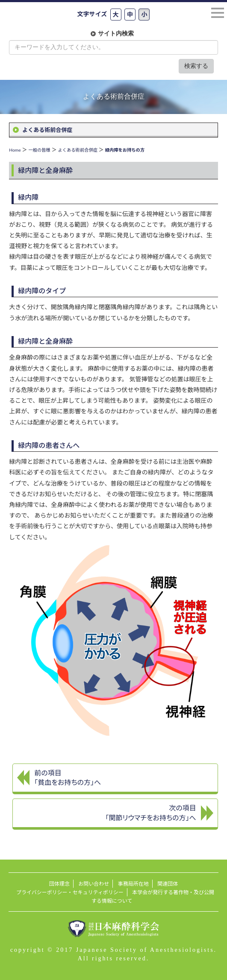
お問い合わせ (94, 884)
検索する (196, 66)
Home (15, 150)
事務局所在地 (133, 884)
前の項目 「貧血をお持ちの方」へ (68, 778)
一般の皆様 (39, 150)
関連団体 (168, 884)
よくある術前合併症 (47, 130)
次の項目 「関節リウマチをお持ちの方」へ (150, 813)
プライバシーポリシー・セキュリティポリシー (70, 892)
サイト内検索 (116, 34)
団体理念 (59, 884)
